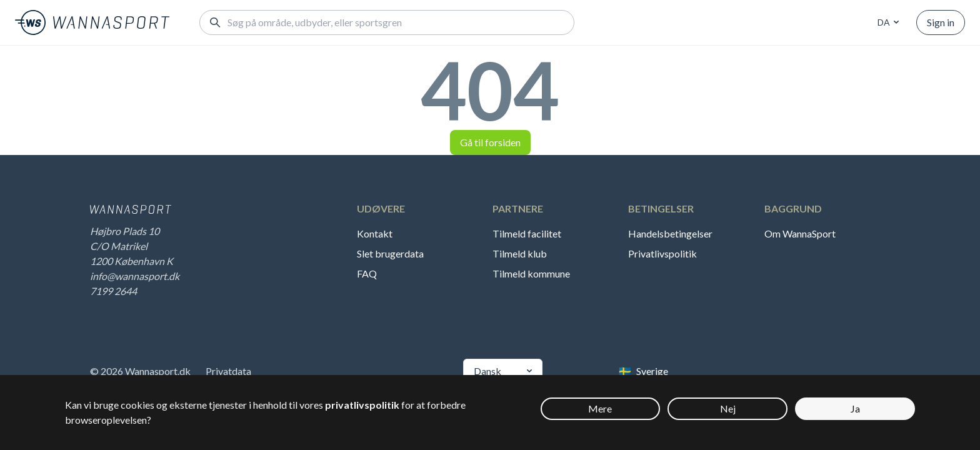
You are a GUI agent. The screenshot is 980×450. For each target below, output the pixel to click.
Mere (600, 408)
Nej (728, 408)
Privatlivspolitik (662, 253)
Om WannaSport (800, 233)
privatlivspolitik (362, 405)
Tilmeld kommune (531, 273)
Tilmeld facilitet (527, 233)
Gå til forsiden (490, 142)
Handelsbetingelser (670, 233)
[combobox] (886, 22)
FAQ (367, 273)
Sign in (941, 22)
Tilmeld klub (520, 253)
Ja (855, 408)
